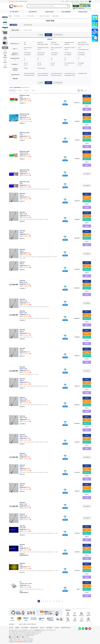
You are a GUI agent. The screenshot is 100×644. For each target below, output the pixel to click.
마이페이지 (72, 1)
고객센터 (67, 1)
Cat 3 (79, 48)
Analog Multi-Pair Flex (43, 48)
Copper (26, 68)
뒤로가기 (88, 9)
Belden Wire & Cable (43, 44)
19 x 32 (66, 65)
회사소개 (11, 628)
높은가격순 (27, 90)
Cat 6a (66, 49)
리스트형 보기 (79, 91)
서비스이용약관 (25, 628)
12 (65, 58)
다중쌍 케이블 (13, 25)
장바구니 (88, 1)
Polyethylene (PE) (83, 73)
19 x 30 (53, 65)
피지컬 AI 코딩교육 (83, 12)
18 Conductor (41, 55)
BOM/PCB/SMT (50, 12)
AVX (25, 44)
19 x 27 (26, 65)
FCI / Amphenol (55, 44)
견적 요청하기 (87, 174)
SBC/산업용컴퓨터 (66, 12)
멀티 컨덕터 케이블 (28, 25)
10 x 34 (39, 63)
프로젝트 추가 (87, 103)
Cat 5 (25, 49)
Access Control (28, 48)
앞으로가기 (90, 9)
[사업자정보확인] (37, 630)
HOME (10, 16)
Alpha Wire (40, 42)
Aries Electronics (82, 42)
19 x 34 (80, 65)
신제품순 (33, 90)
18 (52, 60)
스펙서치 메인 (59, 35)
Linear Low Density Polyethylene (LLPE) (43, 73)
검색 (68, 6)
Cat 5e (39, 49)
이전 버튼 (90, 624)
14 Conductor (81, 53)
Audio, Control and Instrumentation (57, 48)
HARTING (67, 44)
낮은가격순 (20, 90)
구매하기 (87, 99)
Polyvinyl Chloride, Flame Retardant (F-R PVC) (57, 75)
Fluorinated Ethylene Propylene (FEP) (30, 73)
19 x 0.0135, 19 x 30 (69, 63)
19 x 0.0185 (81, 63)
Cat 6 (52, 49)
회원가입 (77, 1)
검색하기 (48, 35)
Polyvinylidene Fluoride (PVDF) (70, 75)
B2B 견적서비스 (33, 12)
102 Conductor (41, 53)
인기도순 (13, 90)
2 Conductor (54, 55)
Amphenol (54, 42)
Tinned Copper (41, 68)
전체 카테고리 (15, 12)
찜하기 (87, 106)
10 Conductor (27, 53)
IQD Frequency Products (84, 44)
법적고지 (42, 628)
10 (38, 58)
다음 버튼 (90, 625)
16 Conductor (27, 55)
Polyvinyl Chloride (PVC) (43, 75)
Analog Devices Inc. (69, 42)
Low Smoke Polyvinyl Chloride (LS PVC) (57, 73)
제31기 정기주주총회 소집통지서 (18, 1)
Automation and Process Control (70, 48)
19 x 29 (39, 65)
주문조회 (82, 1)
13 (79, 58)
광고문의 (57, 628)
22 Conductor (81, 55)
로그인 (63, 1)
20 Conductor (68, 55)
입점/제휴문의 (49, 628)
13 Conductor (68, 53)
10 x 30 (26, 63)
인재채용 (17, 628)
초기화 (41, 35)
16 (38, 60)
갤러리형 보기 (82, 91)
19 (65, 60)
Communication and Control (84, 49)
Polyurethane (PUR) (29, 75)
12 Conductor (54, 53)
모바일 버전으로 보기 (66, 628)
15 (25, 60)
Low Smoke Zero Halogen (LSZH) (70, 73)
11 (52, 58)
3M (25, 42)
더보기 (19, 44)
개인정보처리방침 (34, 628)
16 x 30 (53, 63)
